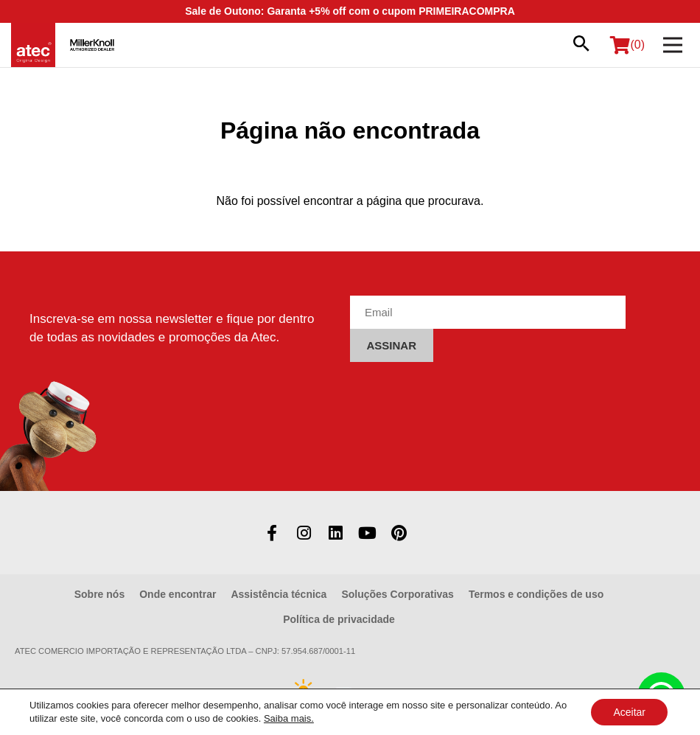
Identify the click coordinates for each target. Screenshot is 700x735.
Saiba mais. (289, 718)
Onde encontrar (178, 594)
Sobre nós (99, 594)
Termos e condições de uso (536, 594)
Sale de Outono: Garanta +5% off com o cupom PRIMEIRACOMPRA (350, 11)
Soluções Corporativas (398, 594)
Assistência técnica (279, 594)
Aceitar (629, 712)
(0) (627, 45)
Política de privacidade (339, 619)
